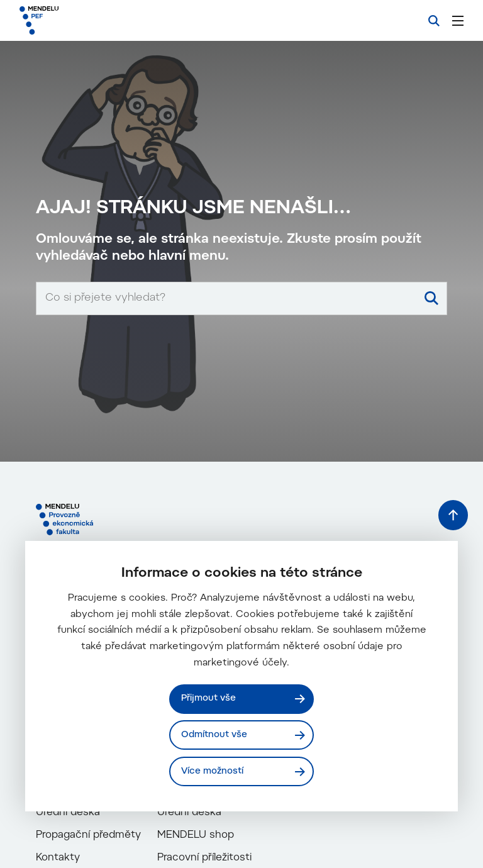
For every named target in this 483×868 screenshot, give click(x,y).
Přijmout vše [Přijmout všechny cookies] (209, 698)
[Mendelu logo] (86, 20)
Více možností (213, 771)
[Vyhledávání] (434, 21)
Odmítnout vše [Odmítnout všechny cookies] (215, 734)
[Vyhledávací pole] (241, 501)
